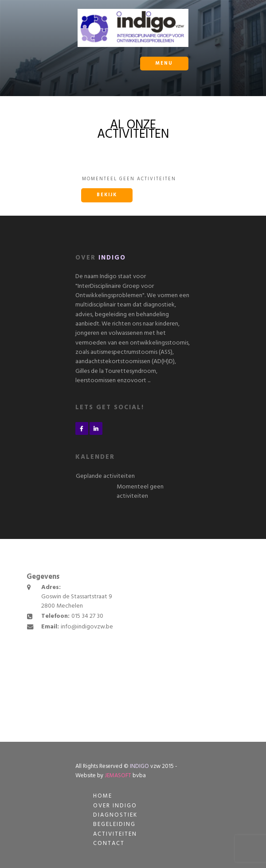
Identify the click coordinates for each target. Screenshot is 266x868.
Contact (109, 843)
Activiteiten (115, 834)
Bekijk (107, 195)
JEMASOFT (118, 776)
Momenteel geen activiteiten (140, 492)
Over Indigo (115, 806)
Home (103, 796)
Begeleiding (114, 824)
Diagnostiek (115, 815)
